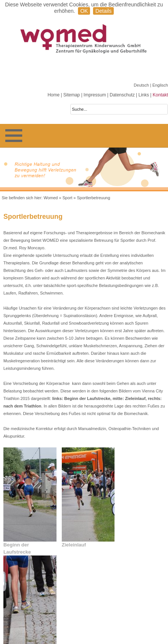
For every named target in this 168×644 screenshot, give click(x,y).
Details (103, 11)
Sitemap (72, 95)
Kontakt (160, 95)
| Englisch (159, 85)
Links (144, 95)
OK (84, 11)
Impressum (95, 95)
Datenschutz (122, 95)
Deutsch (142, 85)
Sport (67, 198)
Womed (51, 198)
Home (53, 95)
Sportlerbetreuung (93, 198)
